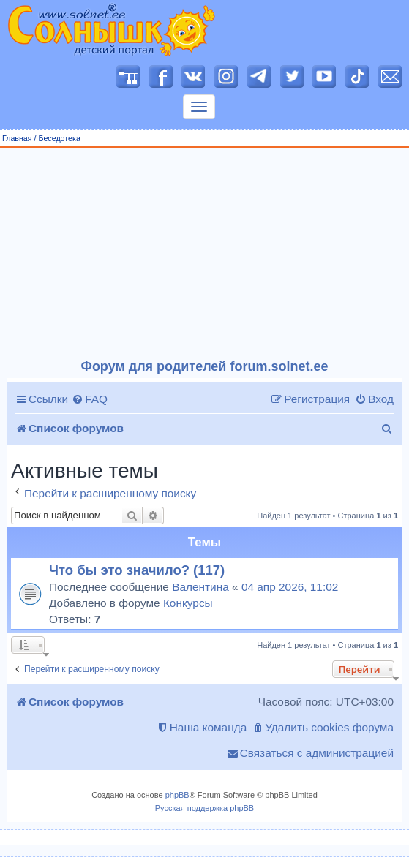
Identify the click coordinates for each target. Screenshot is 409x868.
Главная (17, 138)
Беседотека (59, 138)
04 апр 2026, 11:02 (290, 587)
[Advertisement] (205, 254)
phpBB (177, 795)
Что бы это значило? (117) (137, 570)
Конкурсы (188, 603)
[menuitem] (90, 399)
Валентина (200, 587)
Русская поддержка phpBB (204, 808)
